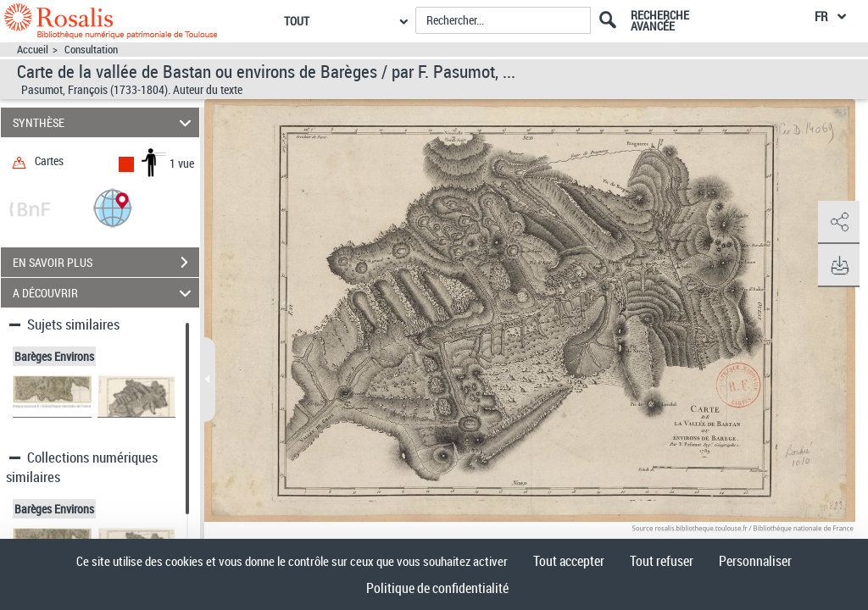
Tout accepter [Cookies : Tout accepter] (569, 561)
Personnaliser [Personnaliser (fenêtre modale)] (755, 561)
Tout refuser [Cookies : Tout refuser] (662, 561)
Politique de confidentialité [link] (437, 588)
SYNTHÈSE (105, 122)
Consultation (91, 50)
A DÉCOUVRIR (105, 293)
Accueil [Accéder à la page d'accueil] (33, 50)
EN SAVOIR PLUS (106, 263)
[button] (113, 207)
